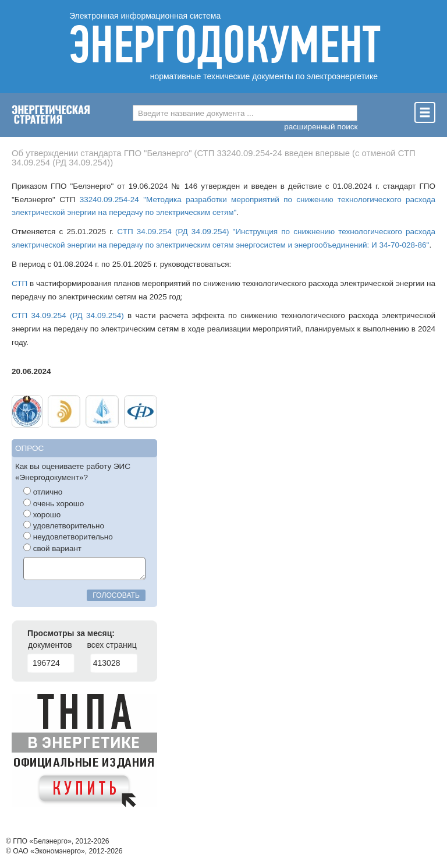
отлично (43, 492)
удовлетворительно (64, 525)
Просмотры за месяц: (71, 633)
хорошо (42, 514)
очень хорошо (54, 503)
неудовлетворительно (68, 537)
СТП (19, 283)
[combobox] (245, 113)
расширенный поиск (321, 127)
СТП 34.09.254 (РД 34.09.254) (68, 315)
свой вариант (52, 548)
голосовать (116, 595)
